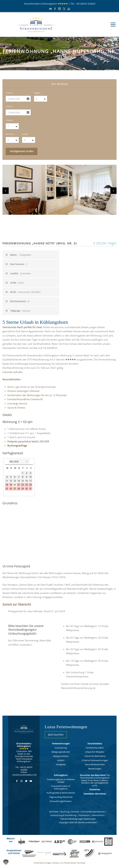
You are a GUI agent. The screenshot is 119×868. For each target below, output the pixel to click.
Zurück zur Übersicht (17, 604)
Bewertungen (95, 769)
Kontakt (75, 812)
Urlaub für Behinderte (95, 756)
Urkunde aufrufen (13, 372)
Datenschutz (98, 815)
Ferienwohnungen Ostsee (46, 863)
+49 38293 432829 (85, 4)
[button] (6, 862)
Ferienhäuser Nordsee (74, 863)
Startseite (54, 812)
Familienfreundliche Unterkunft (25, 399)
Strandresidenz (95, 744)
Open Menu (113, 25)
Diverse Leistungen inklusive (23, 391)
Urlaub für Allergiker (95, 752)
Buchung (65, 812)
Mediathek (95, 789)
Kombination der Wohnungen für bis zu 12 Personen (37, 395)
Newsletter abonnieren (95, 794)
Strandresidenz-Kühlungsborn (46, 4)
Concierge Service (17, 403)
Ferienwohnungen (61, 744)
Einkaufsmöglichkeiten (61, 801)
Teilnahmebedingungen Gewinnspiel (78, 819)
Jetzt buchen (56, 735)
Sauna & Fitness (16, 408)
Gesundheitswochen (95, 764)
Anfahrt (61, 760)
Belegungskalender (61, 752)
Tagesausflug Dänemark (61, 797)
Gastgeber (61, 764)
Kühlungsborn (61, 775)
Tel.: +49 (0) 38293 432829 (24, 768)
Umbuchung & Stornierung (63, 815)
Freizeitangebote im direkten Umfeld (61, 781)
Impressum (84, 815)
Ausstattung (61, 748)
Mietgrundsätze (61, 756)
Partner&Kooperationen (93, 812)
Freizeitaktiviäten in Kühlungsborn (61, 787)
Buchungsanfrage (17, 445)
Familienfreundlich (95, 748)
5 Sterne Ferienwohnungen (95, 760)
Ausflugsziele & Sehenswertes (61, 793)
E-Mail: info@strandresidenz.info (25, 773)
